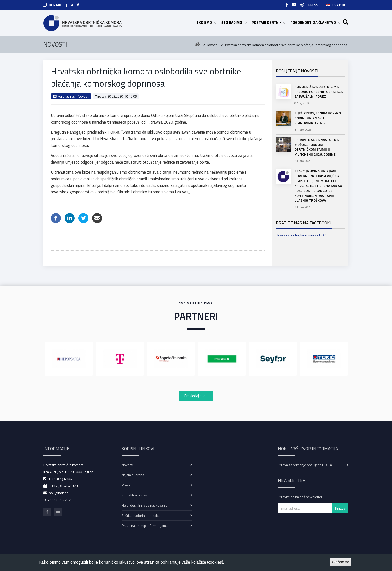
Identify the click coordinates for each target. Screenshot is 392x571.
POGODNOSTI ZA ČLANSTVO (315, 23)
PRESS (313, 5)
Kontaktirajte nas (134, 495)
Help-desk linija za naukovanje (145, 505)
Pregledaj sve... (196, 396)
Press (126, 485)
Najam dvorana (133, 475)
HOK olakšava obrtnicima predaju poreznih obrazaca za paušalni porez (319, 91)
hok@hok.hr (58, 493)
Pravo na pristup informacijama (145, 525)
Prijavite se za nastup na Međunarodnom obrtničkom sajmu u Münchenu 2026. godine (317, 147)
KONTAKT (56, 5)
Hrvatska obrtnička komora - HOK (301, 235)
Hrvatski (335, 5)
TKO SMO (206, 23)
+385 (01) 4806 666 (64, 479)
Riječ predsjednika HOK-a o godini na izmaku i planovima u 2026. (318, 118)
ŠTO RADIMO (234, 23)
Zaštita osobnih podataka (141, 515)
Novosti (127, 465)
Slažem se (341, 562)
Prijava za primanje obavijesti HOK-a (305, 465)
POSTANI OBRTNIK (269, 23)
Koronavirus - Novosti (71, 96)
